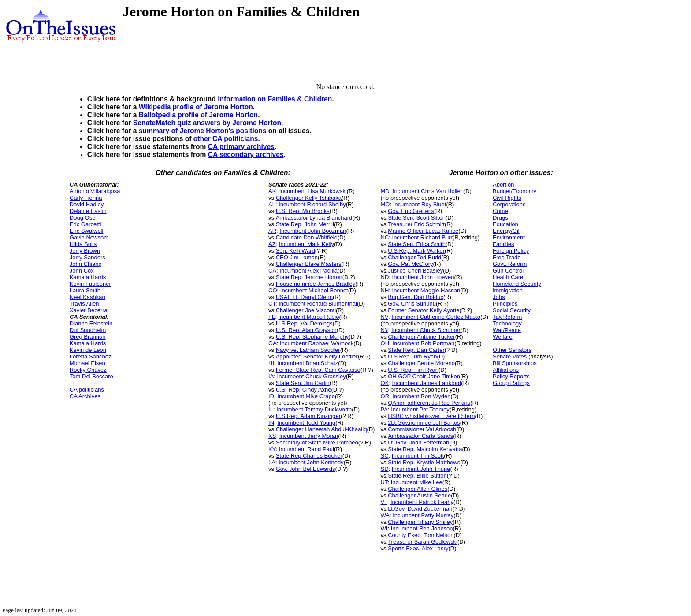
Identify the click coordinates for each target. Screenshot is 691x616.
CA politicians (87, 390)
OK (385, 383)
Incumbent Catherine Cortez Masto (436, 317)
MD (385, 191)
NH (385, 290)
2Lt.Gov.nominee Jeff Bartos (424, 423)
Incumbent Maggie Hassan (426, 290)
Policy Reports (511, 376)
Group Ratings (511, 383)
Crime (500, 211)
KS (272, 436)
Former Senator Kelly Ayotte (424, 310)
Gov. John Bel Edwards (306, 469)
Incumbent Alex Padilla (308, 271)
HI (271, 363)
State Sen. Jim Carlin (303, 383)
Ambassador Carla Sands (420, 436)
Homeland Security (517, 284)
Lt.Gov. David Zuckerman (420, 509)
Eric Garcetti (85, 224)
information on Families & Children (275, 99)
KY (272, 449)
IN (271, 423)
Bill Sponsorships (515, 363)
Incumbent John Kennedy (311, 462)
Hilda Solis (83, 244)
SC (385, 456)
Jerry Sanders (87, 257)
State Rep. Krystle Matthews (424, 462)
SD (385, 469)
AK (272, 191)
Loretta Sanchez (91, 357)
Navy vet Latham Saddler (308, 350)
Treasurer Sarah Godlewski (423, 542)
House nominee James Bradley (316, 284)
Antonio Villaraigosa (95, 191)
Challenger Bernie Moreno (421, 363)
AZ (272, 244)
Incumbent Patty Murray (423, 515)
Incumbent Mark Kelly (306, 244)
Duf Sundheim (88, 330)
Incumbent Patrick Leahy (422, 502)
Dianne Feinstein (91, 323)
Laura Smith (85, 290)
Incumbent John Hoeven (423, 277)
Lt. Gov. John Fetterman (418, 442)
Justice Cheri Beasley (415, 271)
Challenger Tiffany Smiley (420, 522)
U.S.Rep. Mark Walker (416, 251)
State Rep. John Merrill (305, 224)
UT (384, 482)
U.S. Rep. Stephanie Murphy (312, 337)
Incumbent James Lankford (427, 383)
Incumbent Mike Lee (417, 482)
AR (272, 231)
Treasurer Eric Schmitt (416, 224)
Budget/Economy (515, 191)
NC (385, 237)
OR (385, 396)
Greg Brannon (88, 337)
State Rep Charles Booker (309, 456)
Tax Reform (507, 317)
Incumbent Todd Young (306, 423)
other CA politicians (226, 139)
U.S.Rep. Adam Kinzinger (308, 416)
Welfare (503, 337)
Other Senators (512, 350)
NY (385, 330)
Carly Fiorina (86, 198)
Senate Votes (510, 357)
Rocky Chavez (88, 370)
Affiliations (506, 370)
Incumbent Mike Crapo (306, 396)
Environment (509, 237)
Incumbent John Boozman (313, 231)
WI (384, 528)
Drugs (500, 218)
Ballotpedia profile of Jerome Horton (198, 115)
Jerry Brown (85, 251)
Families (503, 244)
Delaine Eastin (88, 211)
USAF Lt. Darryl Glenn (304, 297)
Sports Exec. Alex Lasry (418, 548)
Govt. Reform (510, 264)
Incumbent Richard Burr (422, 237)
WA (385, 515)
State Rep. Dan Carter (416, 350)
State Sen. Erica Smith (417, 244)
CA (272, 271)
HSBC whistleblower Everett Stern (431, 416)
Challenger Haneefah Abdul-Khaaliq (321, 429)
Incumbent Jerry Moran (309, 436)
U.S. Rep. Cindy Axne (304, 390)
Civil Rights (507, 198)
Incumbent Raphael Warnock (317, 343)
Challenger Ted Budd (414, 257)
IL (271, 409)
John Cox (82, 271)
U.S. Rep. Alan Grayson (306, 330)
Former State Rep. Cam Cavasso (318, 370)
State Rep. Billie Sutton (417, 476)
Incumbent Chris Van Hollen (428, 191)
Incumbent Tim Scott (418, 456)
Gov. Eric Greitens (411, 211)
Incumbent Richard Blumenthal (318, 304)
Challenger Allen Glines (418, 489)
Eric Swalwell (87, 231)
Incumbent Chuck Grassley (312, 376)
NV (385, 317)
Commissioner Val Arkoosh (422, 429)
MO (385, 204)
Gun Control (508, 271)
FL (272, 317)
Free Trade (507, 257)
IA (271, 376)
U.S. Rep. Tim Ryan (413, 370)
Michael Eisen (87, 363)
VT (384, 502)
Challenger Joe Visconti (306, 310)
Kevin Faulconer (90, 284)
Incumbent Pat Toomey (420, 409)
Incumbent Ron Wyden (421, 396)
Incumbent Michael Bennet (314, 290)
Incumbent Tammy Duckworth (314, 409)
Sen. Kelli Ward (295, 251)
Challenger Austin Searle (419, 495)
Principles (505, 304)
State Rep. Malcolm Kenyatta (425, 449)
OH (385, 343)
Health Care (508, 277)
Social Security (512, 310)
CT (272, 304)
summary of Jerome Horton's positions (203, 131)
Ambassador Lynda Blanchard (314, 218)
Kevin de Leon (88, 350)
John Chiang (86, 264)
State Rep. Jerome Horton (309, 277)
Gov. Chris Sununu (412, 304)
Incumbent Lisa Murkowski (313, 191)
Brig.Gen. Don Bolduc (416, 297)
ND (385, 277)
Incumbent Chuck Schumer (426, 330)
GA (273, 343)
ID (271, 396)
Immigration (508, 290)
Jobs (499, 297)
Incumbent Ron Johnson (422, 528)
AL (272, 204)
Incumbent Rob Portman (423, 343)
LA (272, 462)
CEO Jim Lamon (297, 257)
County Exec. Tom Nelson (421, 535)
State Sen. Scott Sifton (417, 218)
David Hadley (87, 204)
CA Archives (85, 396)
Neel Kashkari (87, 297)
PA (384, 409)
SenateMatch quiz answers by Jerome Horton (207, 123)
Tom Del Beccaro (91, 376)
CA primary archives (241, 147)
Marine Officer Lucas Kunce (423, 231)
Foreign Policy (511, 251)
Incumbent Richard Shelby (312, 204)
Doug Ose (83, 218)
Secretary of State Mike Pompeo (317, 442)
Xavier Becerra (89, 310)
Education (505, 224)
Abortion (503, 185)
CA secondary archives (246, 155)
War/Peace (507, 330)
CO (273, 290)
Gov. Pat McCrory (410, 264)
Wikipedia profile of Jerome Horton (196, 107)
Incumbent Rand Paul (306, 449)
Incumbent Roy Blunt (420, 204)
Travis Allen (84, 304)
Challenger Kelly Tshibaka (309, 198)
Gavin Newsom (89, 237)
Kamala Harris (88, 277)
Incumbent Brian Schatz (308, 363)
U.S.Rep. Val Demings (304, 323)
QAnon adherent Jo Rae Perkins (429, 403)
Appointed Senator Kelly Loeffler (317, 357)
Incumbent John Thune (421, 469)
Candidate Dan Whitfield (307, 237)
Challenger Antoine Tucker (421, 337)
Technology (507, 323)
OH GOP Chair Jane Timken (424, 376)
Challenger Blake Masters (309, 264)
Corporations (509, 204)
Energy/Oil (506, 231)
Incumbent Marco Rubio (308, 317)
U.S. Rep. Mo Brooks (303, 211)
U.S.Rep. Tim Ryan (412, 357)
